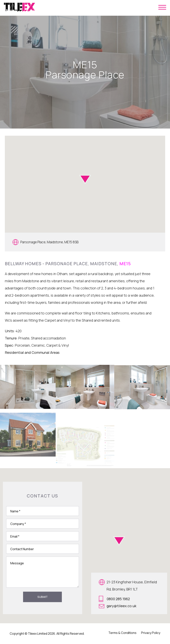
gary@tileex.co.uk (118, 606)
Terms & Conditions (122, 633)
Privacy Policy (151, 633)
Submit (43, 597)
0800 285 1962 (114, 599)
